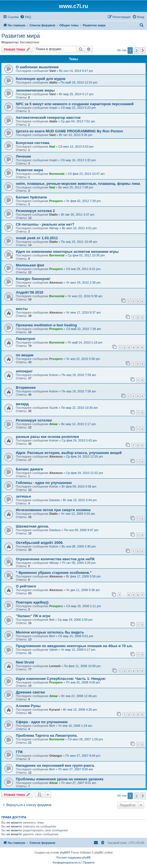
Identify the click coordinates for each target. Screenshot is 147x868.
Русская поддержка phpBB (73, 858)
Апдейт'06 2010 (30, 292)
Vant (52, 71)
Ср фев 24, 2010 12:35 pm (85, 456)
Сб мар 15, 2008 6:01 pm (76, 636)
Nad (52, 147)
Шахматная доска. (32, 526)
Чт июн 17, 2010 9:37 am (84, 312)
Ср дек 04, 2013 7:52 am (78, 121)
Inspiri (53, 108)
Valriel (53, 650)
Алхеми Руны (28, 706)
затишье (23, 496)
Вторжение (26, 388)
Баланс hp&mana (31, 197)
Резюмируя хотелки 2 (35, 211)
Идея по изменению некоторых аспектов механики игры (67, 252)
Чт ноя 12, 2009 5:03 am (78, 514)
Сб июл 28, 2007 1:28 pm (85, 739)
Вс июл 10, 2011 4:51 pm (79, 228)
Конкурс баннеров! (33, 279)
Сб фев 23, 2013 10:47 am (86, 174)
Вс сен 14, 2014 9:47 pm (76, 71)
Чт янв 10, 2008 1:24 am (75, 726)
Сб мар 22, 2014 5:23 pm (78, 108)
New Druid (25, 662)
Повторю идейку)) (32, 602)
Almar (53, 424)
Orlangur (56, 756)
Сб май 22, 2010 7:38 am (84, 329)
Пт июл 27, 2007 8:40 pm (83, 756)
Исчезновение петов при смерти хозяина (53, 510)
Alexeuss (56, 282)
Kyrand (54, 710)
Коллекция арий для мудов (41, 79)
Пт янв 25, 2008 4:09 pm (83, 682)
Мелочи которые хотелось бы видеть (50, 632)
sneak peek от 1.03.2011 (37, 238)
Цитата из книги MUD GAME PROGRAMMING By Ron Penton (69, 131)
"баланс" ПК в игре (33, 616)
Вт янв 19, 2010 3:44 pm (80, 500)
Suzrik (53, 408)
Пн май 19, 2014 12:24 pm (79, 82)
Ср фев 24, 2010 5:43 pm (79, 440)
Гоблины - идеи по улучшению (44, 483)
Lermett (55, 666)
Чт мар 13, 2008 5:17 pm (78, 650)
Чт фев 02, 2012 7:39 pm (84, 201)
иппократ (24, 371)
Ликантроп (26, 339)
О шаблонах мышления (37, 67)
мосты (22, 309)
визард (22, 404)
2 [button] (137, 51)
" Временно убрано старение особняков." (54, 573)
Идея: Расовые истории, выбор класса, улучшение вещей (69, 453)
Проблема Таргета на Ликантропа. (47, 735)
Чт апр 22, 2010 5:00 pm (83, 359)
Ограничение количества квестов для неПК (55, 559)
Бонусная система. (33, 143)
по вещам (25, 355)
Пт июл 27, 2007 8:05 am (76, 769)
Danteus (55, 530)
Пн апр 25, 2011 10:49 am (79, 242)
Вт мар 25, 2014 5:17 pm (76, 94)
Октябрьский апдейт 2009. (40, 543)
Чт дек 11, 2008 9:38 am (83, 590)
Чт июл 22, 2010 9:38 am (85, 296)
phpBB (64, 853)
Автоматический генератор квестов (48, 118)
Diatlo (53, 215)
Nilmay (54, 228)
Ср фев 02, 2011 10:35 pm (86, 255)
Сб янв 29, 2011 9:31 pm (83, 269)
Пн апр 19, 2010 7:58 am (79, 391)
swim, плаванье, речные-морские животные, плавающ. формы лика (78, 184)
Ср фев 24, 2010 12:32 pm (85, 473)
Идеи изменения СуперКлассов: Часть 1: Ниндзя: (61, 679)
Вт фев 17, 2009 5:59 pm (84, 576)
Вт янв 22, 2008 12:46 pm (79, 696)
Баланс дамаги (29, 469)
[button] (143, 51)
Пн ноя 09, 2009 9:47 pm (81, 530)
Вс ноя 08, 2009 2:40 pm (79, 546)
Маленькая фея (30, 265)
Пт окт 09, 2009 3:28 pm (79, 563)
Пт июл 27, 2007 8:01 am (79, 783)
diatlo (53, 82)
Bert (52, 636)
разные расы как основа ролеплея (47, 437)
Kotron (54, 375)
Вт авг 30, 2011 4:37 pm (78, 215)
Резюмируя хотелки (34, 420)
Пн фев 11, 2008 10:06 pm (82, 666)
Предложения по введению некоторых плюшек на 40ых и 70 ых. (74, 646)
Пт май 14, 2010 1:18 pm (85, 342)
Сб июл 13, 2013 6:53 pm (76, 147)
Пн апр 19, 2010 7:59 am (79, 375)
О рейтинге (26, 586)
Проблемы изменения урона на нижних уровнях (60, 779)
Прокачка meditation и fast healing (46, 325)
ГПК (19, 752)
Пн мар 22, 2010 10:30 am (79, 408)
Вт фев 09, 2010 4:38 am (79, 486)
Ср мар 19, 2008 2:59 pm (75, 620)
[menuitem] (26, 17)
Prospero (56, 201)
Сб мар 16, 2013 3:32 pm (78, 160)
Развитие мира (21, 36)
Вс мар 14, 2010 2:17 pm (79, 424)
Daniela (54, 500)
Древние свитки (30, 692)
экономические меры (35, 90)
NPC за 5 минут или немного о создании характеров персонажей (75, 104)
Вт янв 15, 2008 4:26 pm (80, 710)
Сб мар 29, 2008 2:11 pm (84, 606)
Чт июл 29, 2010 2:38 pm (84, 282)
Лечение (23, 156)
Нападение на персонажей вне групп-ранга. (55, 765)
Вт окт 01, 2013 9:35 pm (76, 135)
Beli (52, 620)
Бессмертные (30, 42)
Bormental (57, 174)
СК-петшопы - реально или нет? (45, 224)
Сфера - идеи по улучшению (42, 722)
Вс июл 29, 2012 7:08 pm (76, 187)
